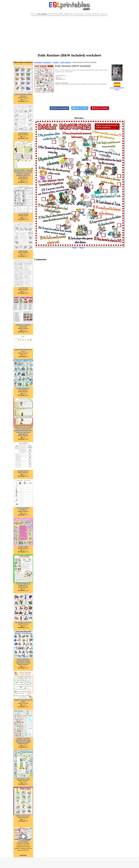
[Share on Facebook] (59, 108)
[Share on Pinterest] (100, 108)
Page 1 (75, 248)
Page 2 (82, 248)
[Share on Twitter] (80, 108)
